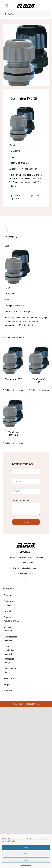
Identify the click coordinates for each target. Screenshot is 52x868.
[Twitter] (35, 196)
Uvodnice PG (11, 678)
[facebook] (26, 581)
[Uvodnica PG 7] (13, 348)
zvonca (9, 691)
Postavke (26, 860)
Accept (26, 848)
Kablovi (7, 611)
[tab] (26, 231)
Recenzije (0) (11, 237)
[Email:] (14, 199)
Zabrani (26, 854)
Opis (7, 231)
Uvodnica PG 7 (13, 379)
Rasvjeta (8, 595)
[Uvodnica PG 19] (39, 348)
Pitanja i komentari (20, 500)
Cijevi (8, 685)
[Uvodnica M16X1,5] (13, 401)
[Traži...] (26, 14)
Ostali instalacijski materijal (9, 650)
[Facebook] (15, 196)
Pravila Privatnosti (26, 865)
